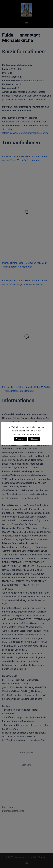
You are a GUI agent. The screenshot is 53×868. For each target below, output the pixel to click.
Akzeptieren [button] (21, 439)
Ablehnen (34, 439)
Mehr (37, 434)
